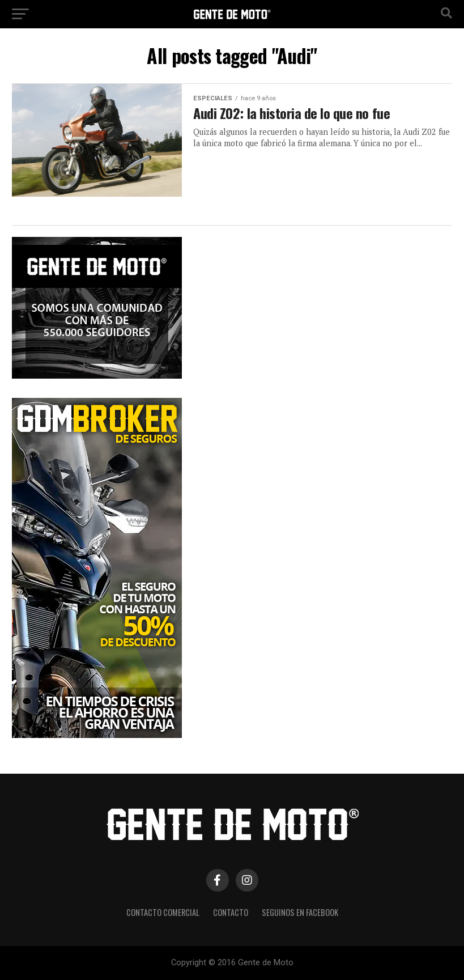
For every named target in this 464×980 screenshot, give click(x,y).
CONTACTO (231, 912)
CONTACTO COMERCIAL (163, 912)
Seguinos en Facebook (300, 912)
